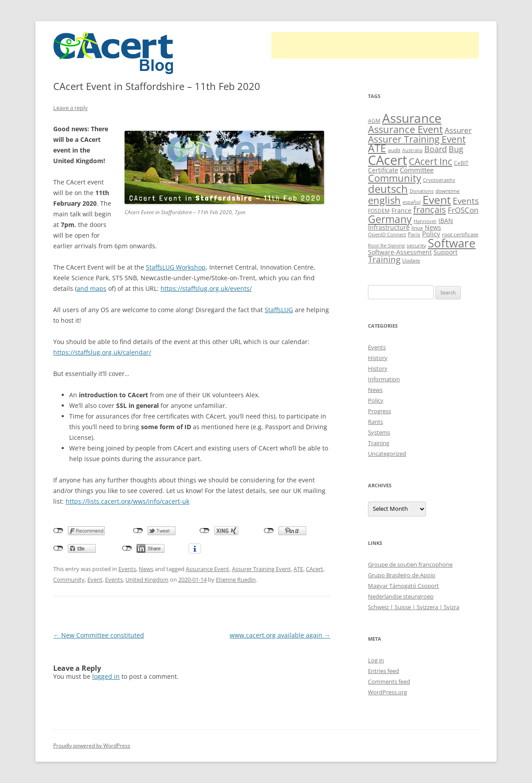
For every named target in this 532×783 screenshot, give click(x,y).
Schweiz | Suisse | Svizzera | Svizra (414, 607)
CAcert (315, 569)
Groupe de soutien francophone (410, 564)
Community (69, 579)
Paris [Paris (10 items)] (414, 234)
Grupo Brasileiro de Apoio (402, 575)
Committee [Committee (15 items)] (417, 170)
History (378, 358)
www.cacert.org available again (280, 635)
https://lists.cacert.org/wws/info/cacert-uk (127, 501)
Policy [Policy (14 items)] (431, 234)
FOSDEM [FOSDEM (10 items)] (379, 211)
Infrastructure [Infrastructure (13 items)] (389, 227)
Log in (376, 660)
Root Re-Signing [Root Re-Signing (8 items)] (386, 246)
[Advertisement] (375, 45)
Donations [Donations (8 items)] (422, 191)
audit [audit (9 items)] (394, 150)
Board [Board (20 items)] (436, 149)
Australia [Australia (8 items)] (412, 150)
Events (127, 569)
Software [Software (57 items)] (452, 243)
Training (379, 443)
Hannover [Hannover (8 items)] (425, 221)
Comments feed (389, 681)
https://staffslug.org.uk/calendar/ (102, 352)
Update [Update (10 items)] (411, 260)
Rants (376, 422)
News (146, 569)
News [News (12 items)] (433, 227)
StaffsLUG (279, 310)
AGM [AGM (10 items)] (374, 121)
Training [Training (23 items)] (384, 259)
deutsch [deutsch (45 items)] (388, 189)
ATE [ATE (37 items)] (377, 148)
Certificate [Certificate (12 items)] (383, 170)
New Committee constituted (99, 635)
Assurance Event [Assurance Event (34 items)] (405, 129)
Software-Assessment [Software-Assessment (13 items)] (400, 252)
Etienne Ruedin (236, 579)
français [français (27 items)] (430, 209)
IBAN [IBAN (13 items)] (446, 221)
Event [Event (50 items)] (437, 200)
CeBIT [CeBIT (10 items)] (461, 163)
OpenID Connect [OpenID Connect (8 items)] (387, 235)
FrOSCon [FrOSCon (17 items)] (463, 210)
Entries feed (383, 671)
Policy (376, 400)
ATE (298, 569)
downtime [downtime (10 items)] (448, 191)
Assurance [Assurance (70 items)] (412, 118)
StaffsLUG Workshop (176, 267)
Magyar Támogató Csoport (403, 586)
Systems (379, 432)
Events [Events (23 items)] (466, 201)
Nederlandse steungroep (401, 596)
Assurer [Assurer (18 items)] (458, 130)
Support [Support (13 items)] (446, 252)
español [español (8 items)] (412, 202)
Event (95, 579)
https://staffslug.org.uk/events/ (206, 288)
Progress (379, 411)
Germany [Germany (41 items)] (390, 219)
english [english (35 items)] (384, 200)
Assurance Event (207, 569)
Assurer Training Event (261, 569)
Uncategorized (387, 454)
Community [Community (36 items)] (395, 178)
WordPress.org (387, 692)
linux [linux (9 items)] (417, 228)
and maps (92, 288)
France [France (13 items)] (401, 210)
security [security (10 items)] (416, 245)
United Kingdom (147, 579)
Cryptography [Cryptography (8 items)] (439, 180)
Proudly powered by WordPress (92, 746)
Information (384, 379)
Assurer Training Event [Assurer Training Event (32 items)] (417, 139)
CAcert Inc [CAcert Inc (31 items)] (430, 161)
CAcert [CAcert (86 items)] (387, 160)
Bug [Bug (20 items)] (456, 149)
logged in (106, 676)
